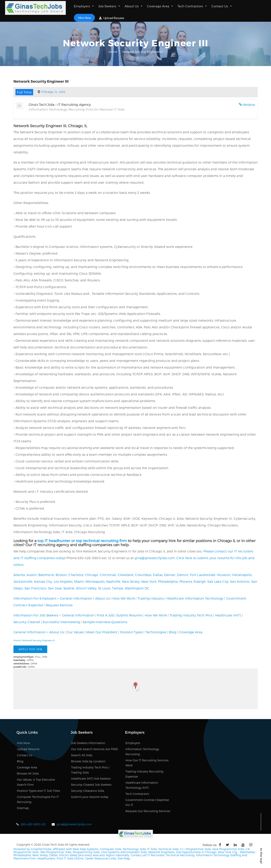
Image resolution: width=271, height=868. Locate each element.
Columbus (143, 575)
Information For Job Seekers (36, 615)
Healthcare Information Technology (195, 598)
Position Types (131, 632)
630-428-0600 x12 (33, 824)
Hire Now (84, 18)
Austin (32, 575)
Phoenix (186, 581)
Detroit (183, 575)
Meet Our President (102, 632)
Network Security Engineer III (38, 640)
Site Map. (124, 858)
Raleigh (200, 581)
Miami (79, 581)
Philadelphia (168, 581)
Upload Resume (112, 18)
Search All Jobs (82, 755)
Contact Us (222, 6)
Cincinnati (108, 575)
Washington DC (137, 588)
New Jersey (131, 581)
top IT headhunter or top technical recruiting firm (82, 541)
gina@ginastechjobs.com (155, 558)
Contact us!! (138, 855)
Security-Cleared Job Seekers (91, 785)
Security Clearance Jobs (88, 791)
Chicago (92, 575)
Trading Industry (151, 598)
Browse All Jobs (28, 773)
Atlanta (19, 575)
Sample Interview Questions (105, 622)
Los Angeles (63, 581)
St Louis (104, 588)
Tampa (118, 588)
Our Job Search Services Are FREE (95, 749)
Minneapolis (95, 581)
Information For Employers (35, 598)
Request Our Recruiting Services (148, 811)
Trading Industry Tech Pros (191, 615)
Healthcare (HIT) (228, 615)
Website (249, 105)
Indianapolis (242, 575)
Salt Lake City (218, 581)
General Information (76, 598)
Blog (173, 632)
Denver (170, 575)
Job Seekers (109, 6)
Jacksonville (23, 581)
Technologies (156, 632)
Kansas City (43, 581)
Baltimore (46, 575)
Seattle (69, 588)
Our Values (75, 632)
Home (113, 52)
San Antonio (240, 581)
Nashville (113, 581)
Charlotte (76, 575)
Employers (84, 6)
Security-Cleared (27, 622)
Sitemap (23, 808)
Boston (61, 575)
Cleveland (126, 575)
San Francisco (36, 588)
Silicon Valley (86, 588)
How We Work (124, 598)
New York (149, 581)
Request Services (59, 605)
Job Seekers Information (88, 743)
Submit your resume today (90, 797)
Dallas (158, 575)
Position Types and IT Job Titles (38, 791)
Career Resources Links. (100, 858)
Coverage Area (160, 6)
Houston (224, 575)
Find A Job (105, 615)
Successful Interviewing (61, 622)
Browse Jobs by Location (88, 761)
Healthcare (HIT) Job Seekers (91, 778)
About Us (134, 6)
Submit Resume (129, 615)
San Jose (55, 588)
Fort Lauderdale (203, 575)
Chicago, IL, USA (53, 92)
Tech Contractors (192, 6)
